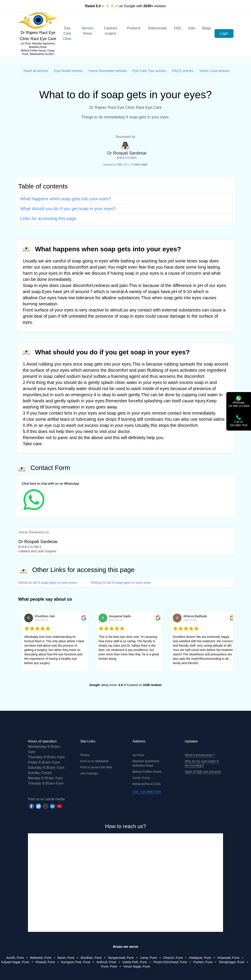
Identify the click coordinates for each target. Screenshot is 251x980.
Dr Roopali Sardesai (127, 153)
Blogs (207, 28)
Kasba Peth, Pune (135, 962)
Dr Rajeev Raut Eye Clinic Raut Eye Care (38, 36)
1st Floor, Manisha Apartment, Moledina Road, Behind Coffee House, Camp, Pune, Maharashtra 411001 (38, 49)
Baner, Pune (66, 958)
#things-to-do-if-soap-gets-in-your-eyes (121, 583)
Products (134, 28)
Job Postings (89, 773)
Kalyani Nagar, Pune (15, 962)
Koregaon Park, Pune (76, 962)
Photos (85, 755)
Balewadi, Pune (41, 958)
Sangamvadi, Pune (121, 958)
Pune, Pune (109, 966)
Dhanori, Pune (173, 958)
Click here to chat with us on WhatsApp (50, 484)
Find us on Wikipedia (94, 761)
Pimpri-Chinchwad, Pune (170, 962)
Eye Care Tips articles (150, 71)
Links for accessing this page (48, 218)
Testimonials (157, 28)
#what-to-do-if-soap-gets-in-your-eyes (48, 583)
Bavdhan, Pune (91, 958)
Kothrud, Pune (106, 962)
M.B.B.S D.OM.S (127, 158)
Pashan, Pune (203, 962)
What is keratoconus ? (200, 755)
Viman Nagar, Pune (137, 966)
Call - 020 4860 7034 (147, 792)
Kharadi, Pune (45, 962)
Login (224, 33)
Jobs (192, 28)
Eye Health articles (68, 71)
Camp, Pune (149, 958)
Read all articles (36, 71)
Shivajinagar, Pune (231, 962)
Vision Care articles (214, 71)
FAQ (177, 28)
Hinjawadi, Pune (228, 958)
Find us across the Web (96, 767)
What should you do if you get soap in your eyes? (68, 209)
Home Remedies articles (108, 71)
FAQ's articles (183, 71)
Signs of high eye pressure (203, 772)
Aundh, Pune (15, 958)
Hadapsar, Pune (200, 958)
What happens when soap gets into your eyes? (66, 199)
